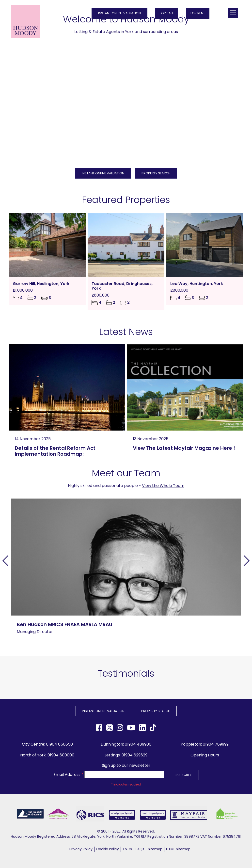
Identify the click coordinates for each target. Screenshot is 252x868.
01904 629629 (134, 755)
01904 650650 (59, 744)
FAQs (140, 849)
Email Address (68, 775)
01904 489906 (138, 744)
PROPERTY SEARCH (156, 173)
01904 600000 (61, 755)
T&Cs (127, 849)
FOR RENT (198, 13)
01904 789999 (216, 744)
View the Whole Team (163, 486)
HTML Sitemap (178, 849)
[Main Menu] (233, 13)
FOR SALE (167, 13)
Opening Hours (205, 755)
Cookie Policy (108, 849)
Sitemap (155, 849)
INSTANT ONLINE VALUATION (119, 13)
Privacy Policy (81, 849)
